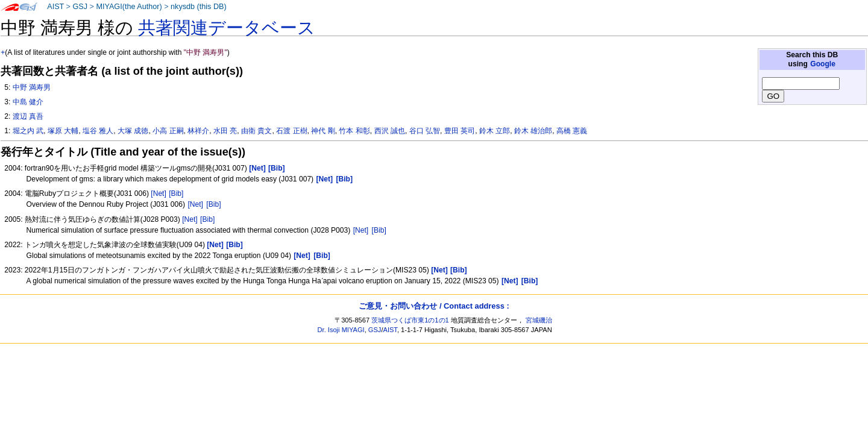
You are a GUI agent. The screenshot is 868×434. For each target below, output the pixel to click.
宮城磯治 (539, 320)
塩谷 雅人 (98, 131)
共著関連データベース (227, 28)
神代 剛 (323, 131)
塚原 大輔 (63, 131)
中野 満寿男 (32, 87)
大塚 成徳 (133, 131)
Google (823, 64)
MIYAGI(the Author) (129, 7)
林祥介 (198, 131)
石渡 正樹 (291, 131)
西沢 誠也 (390, 131)
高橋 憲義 (572, 131)
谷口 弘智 (425, 131)
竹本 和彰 (354, 131)
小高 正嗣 (168, 131)
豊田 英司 (460, 131)
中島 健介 (28, 102)
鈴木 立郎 (495, 131)
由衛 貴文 (256, 131)
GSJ (80, 7)
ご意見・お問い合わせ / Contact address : (434, 306)
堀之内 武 (28, 131)
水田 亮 (225, 131)
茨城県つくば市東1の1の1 (410, 320)
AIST (55, 7)
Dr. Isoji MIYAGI (341, 330)
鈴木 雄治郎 (533, 131)
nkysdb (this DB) (199, 7)
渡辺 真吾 (28, 116)
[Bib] (176, 193)
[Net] (159, 193)
